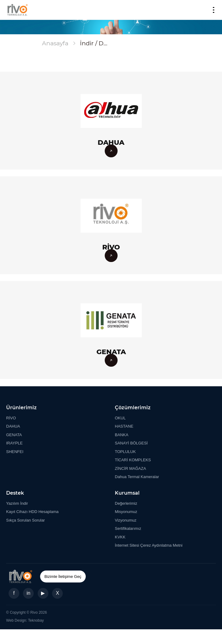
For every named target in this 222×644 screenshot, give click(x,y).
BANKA (122, 435)
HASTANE (124, 426)
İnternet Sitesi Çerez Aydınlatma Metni (149, 545)
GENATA (14, 435)
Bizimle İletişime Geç (63, 577)
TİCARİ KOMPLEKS (133, 460)
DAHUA (13, 426)
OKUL (120, 418)
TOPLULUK (125, 452)
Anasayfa (55, 43)
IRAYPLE (14, 443)
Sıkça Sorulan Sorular (25, 520)
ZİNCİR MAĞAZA (130, 468)
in (28, 593)
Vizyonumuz (126, 520)
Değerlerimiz (126, 503)
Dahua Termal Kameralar (137, 477)
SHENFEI (15, 452)
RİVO (11, 418)
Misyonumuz (126, 512)
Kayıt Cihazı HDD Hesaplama (32, 512)
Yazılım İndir (17, 503)
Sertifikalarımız (128, 528)
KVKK (120, 537)
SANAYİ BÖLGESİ (131, 443)
